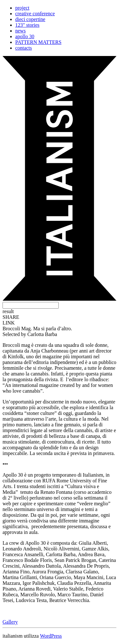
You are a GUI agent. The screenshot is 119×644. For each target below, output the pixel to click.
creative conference (35, 14)
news (20, 31)
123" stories (27, 25)
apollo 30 (25, 36)
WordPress (51, 636)
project (22, 8)
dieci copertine (30, 19)
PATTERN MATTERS (38, 42)
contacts (23, 48)
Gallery (10, 622)
